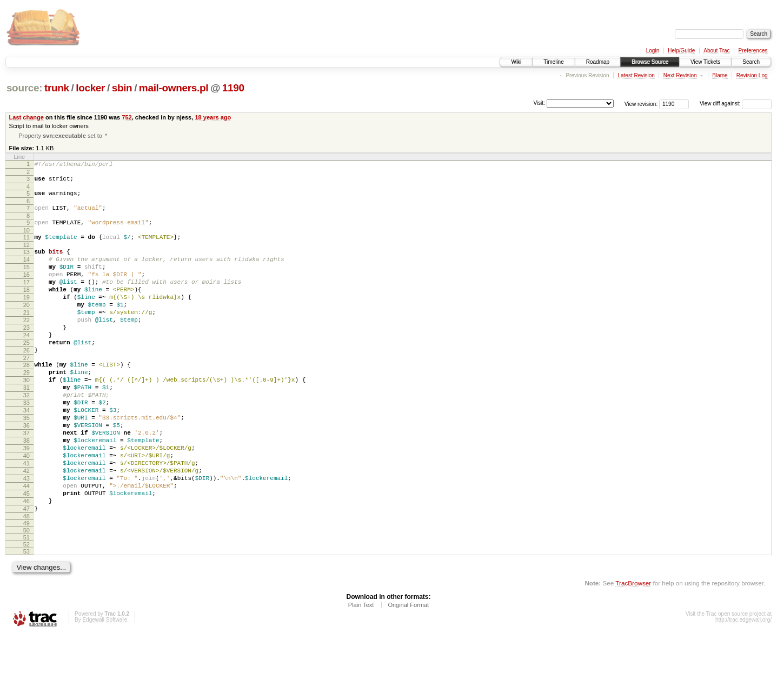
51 (26, 603)
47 (26, 573)
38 (26, 490)
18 (26, 309)
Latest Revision (636, 75)
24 (26, 364)
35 (26, 463)
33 (26, 444)
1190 (233, 88)
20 (26, 327)
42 (26, 527)
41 (26, 518)
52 (26, 610)
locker (90, 88)
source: (24, 88)
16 (26, 290)
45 (26, 555)
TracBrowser (633, 649)
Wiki (516, 62)
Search (751, 62)
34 (26, 454)
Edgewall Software (105, 686)
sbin (122, 88)
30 (26, 417)
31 (26, 426)
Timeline (553, 62)
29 (26, 408)
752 (127, 117)
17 (26, 299)
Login (653, 51)
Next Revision (680, 75)
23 (26, 355)
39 (26, 499)
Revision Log (752, 75)
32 (26, 435)
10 (26, 239)
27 (26, 391)
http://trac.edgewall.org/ (743, 686)
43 (26, 536)
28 (26, 398)
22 (26, 345)
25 (26, 373)
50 (26, 596)
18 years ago (213, 117)
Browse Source (650, 62)
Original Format (408, 671)
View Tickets (705, 62)
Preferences (753, 51)
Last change (26, 117)
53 (26, 617)
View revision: (641, 104)
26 (26, 382)
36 (26, 472)
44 (26, 545)
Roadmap (598, 62)
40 (26, 509)
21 (26, 336)
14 (26, 272)
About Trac (716, 51)
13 (26, 263)
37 (26, 481)
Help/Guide (681, 51)
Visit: (539, 103)
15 (26, 281)
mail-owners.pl (174, 88)
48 (26, 582)
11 (26, 246)
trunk (57, 88)
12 (26, 256)
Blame (720, 75)
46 (26, 564)
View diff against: (736, 104)
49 (26, 589)
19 (26, 318)
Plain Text (361, 671)
